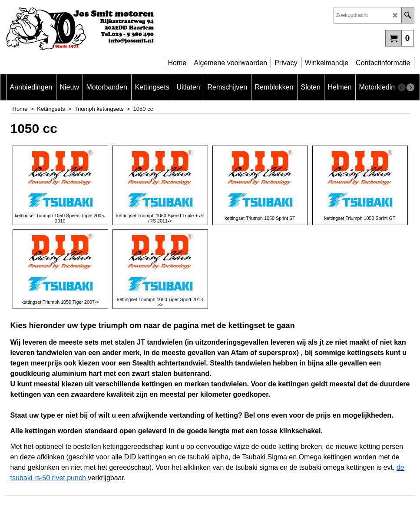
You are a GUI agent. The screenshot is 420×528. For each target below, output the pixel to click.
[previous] (402, 87)
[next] (410, 87)
